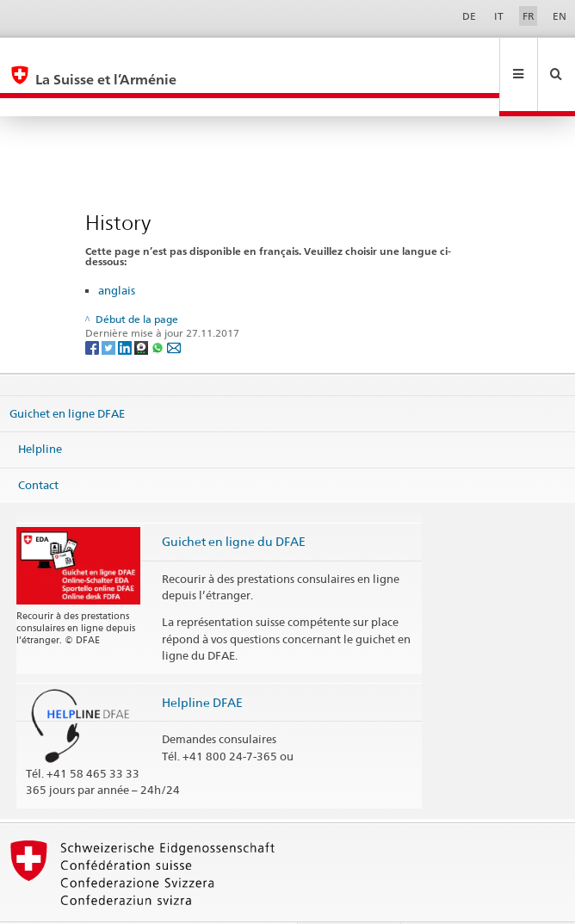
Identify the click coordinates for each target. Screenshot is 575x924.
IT (499, 16)
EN (560, 16)
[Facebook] (93, 310)
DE (469, 16)
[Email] (174, 310)
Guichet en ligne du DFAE (234, 504)
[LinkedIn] (126, 310)
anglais (117, 253)
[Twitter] (110, 310)
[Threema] (142, 310)
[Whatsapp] (159, 310)
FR (529, 16)
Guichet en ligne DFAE (67, 375)
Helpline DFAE (202, 665)
